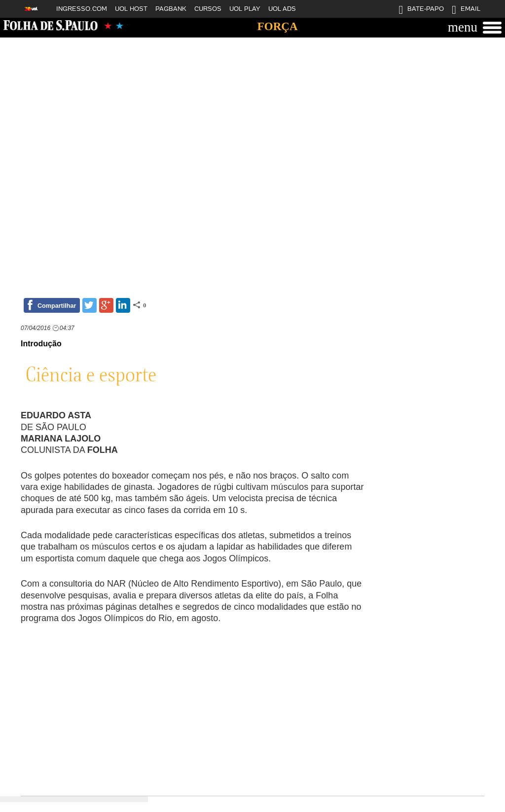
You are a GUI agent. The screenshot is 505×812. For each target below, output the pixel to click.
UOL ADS (282, 9)
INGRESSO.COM (82, 9)
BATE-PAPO (421, 11)
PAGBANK (171, 9)
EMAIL (466, 11)
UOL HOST (131, 9)
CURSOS (208, 9)
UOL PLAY (245, 9)
